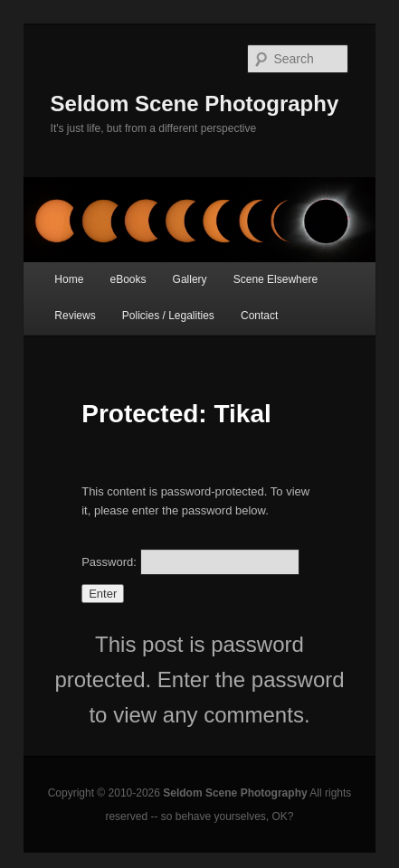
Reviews (75, 316)
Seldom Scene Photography (195, 104)
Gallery (190, 279)
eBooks (128, 279)
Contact (259, 316)
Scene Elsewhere (275, 279)
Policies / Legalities (168, 316)
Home (69, 279)
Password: (190, 562)
